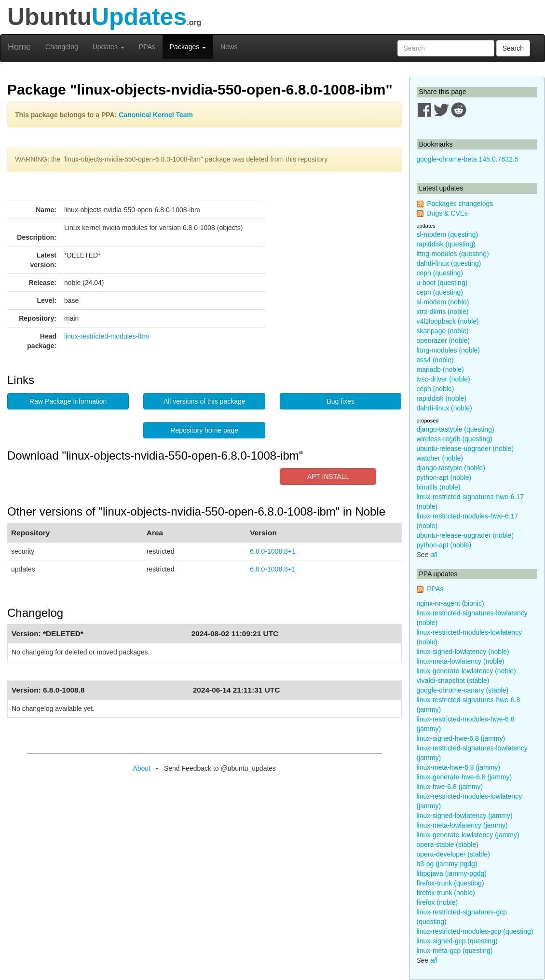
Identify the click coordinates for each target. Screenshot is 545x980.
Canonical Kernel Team (156, 115)
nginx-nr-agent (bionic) (450, 603)
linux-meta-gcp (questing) (455, 951)
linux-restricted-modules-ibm (107, 336)
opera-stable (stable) (448, 844)
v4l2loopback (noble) (448, 321)
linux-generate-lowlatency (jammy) (468, 835)
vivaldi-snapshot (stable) (453, 681)
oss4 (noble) (435, 360)
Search (513, 48)
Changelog (62, 47)
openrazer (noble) (443, 340)
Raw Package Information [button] (68, 401)
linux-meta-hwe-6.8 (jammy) (458, 767)
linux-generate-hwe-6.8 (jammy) (464, 777)
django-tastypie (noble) (451, 468)
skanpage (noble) (443, 331)
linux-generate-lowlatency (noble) (466, 671)
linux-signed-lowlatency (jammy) (465, 816)
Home (19, 47)
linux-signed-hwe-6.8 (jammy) (461, 738)
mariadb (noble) (440, 369)
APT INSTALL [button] (328, 476)
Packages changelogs (460, 204)
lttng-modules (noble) (449, 350)
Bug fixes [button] (341, 401)
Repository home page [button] (204, 430)
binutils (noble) (439, 487)
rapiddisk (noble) (442, 398)
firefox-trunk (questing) (450, 883)
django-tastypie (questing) (456, 429)
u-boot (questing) (442, 283)
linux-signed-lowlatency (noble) (463, 652)
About (142, 768)
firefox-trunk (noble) (446, 893)
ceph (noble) (436, 389)
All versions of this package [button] (204, 401)
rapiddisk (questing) (446, 244)
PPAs (147, 47)
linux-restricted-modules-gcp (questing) (475, 931)
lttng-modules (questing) (453, 254)
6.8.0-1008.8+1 (273, 551)
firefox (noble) (437, 902)
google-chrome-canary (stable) (463, 690)
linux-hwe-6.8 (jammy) (450, 787)
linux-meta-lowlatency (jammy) (462, 825)
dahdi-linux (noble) (444, 408)
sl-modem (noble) (443, 302)
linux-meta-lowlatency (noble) (461, 661)
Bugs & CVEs (447, 213)
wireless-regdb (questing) (455, 439)
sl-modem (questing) (448, 234)
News (229, 47)
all (434, 555)
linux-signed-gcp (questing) (457, 941)
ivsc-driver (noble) (443, 379)
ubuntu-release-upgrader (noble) (465, 449)
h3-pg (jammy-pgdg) (447, 864)
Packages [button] (188, 47)
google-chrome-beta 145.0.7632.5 (468, 159)
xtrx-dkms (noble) (443, 312)
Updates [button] (109, 47)
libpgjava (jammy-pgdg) (452, 873)
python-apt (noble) (444, 477)
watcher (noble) (440, 458)
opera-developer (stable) (454, 854)
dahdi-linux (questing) (449, 263)
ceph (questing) (440, 273)
